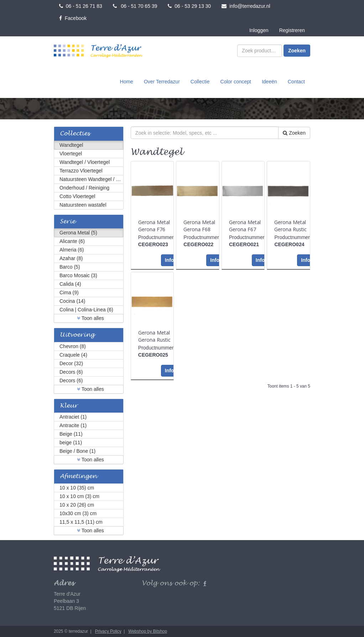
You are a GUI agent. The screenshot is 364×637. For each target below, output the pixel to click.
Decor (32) (71, 363)
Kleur (69, 406)
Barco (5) (70, 267)
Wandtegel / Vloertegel (85, 162)
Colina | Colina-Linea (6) (86, 310)
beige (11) (71, 442)
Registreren (292, 30)
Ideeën (269, 82)
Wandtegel (71, 145)
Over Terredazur (162, 82)
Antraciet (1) (73, 417)
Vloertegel (71, 154)
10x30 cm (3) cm (78, 513)
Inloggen (259, 30)
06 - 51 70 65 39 (135, 6)
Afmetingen (78, 477)
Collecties (75, 134)
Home (127, 82)
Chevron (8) (73, 346)
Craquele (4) (73, 355)
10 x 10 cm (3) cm (79, 496)
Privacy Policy (108, 631)
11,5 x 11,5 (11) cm (81, 522)
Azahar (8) (71, 258)
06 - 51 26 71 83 (81, 6)
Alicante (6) (72, 241)
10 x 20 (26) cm (77, 505)
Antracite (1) (73, 425)
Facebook (73, 18)
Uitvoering (77, 335)
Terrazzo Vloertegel (81, 171)
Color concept (236, 82)
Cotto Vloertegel (77, 196)
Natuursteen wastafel (83, 205)
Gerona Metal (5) (78, 233)
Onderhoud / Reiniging (84, 188)
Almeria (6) (72, 250)
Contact (296, 82)
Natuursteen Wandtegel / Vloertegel (92, 179)
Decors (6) (71, 372)
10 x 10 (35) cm (77, 488)
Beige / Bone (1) (77, 451)
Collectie (200, 82)
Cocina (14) (72, 301)
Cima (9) (69, 292)
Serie (67, 222)
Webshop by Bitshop (148, 631)
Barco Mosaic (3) (78, 275)
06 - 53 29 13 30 (189, 6)
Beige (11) (71, 434)
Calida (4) (70, 284)
